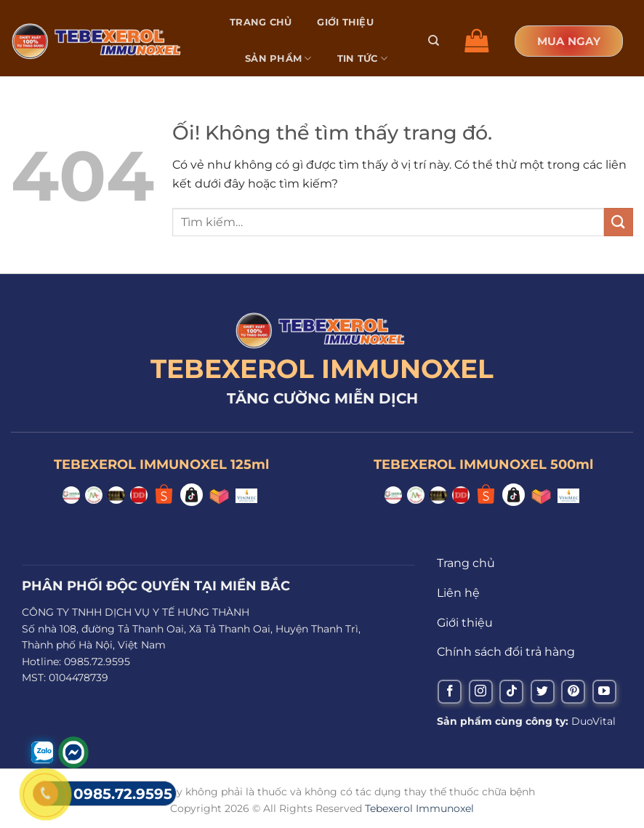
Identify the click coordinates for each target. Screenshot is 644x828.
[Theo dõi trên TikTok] (511, 692)
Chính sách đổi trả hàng (506, 652)
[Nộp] (619, 222)
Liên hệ (266, 94)
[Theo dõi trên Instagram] (481, 692)
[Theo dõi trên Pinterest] (573, 692)
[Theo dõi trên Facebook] (450, 692)
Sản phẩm (278, 59)
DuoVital (593, 721)
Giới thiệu (345, 22)
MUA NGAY (569, 41)
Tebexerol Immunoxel (419, 808)
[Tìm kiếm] (434, 41)
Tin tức (362, 59)
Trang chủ (261, 22)
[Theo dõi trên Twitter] (543, 692)
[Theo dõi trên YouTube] (604, 692)
